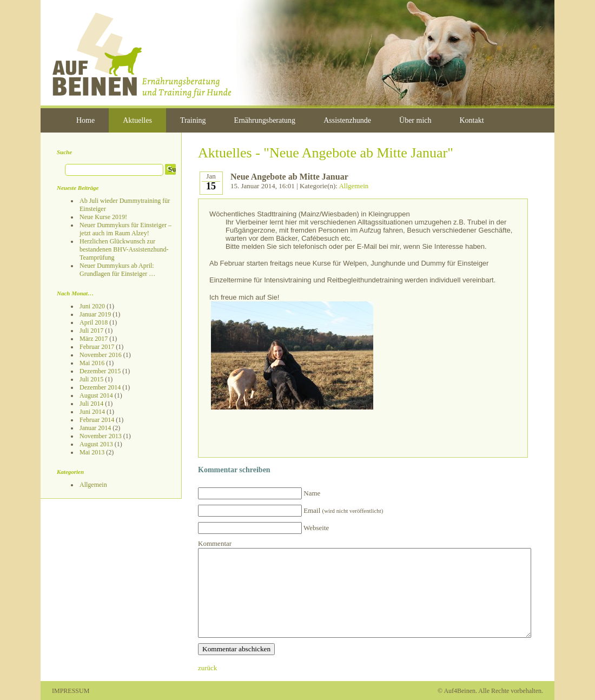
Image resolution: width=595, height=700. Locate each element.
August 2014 (96, 395)
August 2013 (96, 444)
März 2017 (94, 339)
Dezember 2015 (100, 371)
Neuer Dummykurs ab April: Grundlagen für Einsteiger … (117, 270)
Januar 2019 (95, 314)
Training (193, 120)
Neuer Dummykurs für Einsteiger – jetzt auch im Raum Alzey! (125, 229)
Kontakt (472, 120)
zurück (207, 668)
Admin (297, 691)
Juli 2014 (91, 404)
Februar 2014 (97, 420)
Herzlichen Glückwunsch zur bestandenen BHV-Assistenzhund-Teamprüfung (124, 249)
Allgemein (93, 485)
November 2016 (101, 355)
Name (312, 493)
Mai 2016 (92, 363)
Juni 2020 (92, 306)
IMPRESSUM (71, 691)
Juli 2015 (91, 379)
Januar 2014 (95, 428)
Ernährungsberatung (265, 120)
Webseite (316, 528)
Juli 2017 (91, 331)
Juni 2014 (92, 412)
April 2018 (94, 322)
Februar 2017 (97, 347)
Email (343, 510)
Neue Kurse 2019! (103, 217)
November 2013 (101, 436)
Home (85, 120)
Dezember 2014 (100, 387)
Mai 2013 (92, 452)
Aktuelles (137, 120)
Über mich (415, 120)
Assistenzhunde (347, 120)
